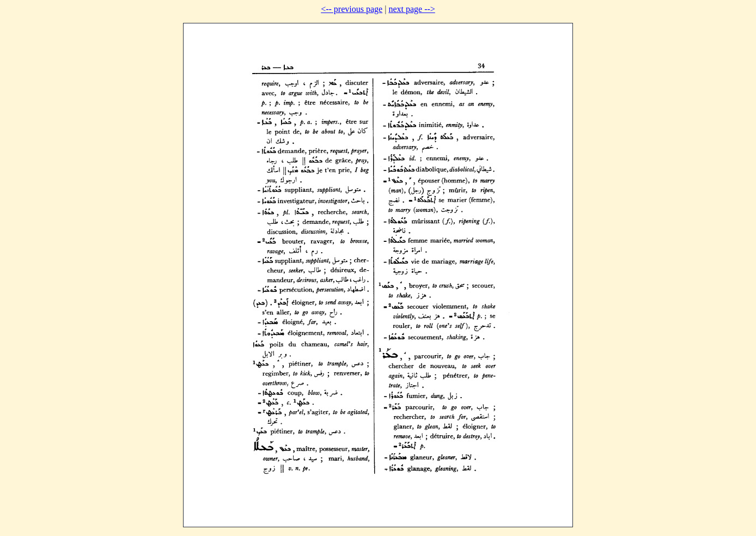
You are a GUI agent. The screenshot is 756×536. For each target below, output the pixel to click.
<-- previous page (352, 9)
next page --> (411, 9)
